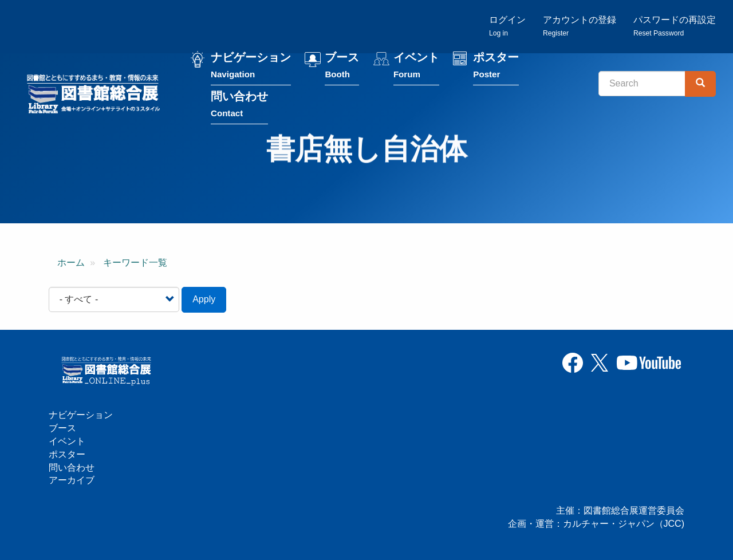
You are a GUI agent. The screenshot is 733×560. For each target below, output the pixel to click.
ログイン (507, 26)
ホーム (71, 263)
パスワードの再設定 (675, 26)
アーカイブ (72, 480)
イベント (416, 68)
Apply (204, 299)
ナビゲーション (251, 68)
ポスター (496, 68)
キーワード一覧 (135, 263)
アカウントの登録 (580, 26)
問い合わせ (239, 107)
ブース (342, 68)
